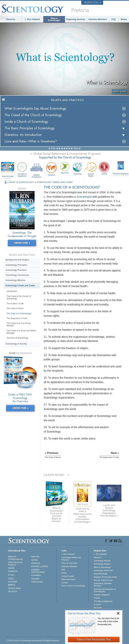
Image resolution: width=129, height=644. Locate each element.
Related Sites (93, 3)
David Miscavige (100, 574)
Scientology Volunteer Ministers (103, 585)
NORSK (35, 560)
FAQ (114, 19)
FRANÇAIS (13, 571)
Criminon (51, 169)
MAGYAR (35, 557)
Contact (65, 583)
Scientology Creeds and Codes (20, 286)
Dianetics (98, 557)
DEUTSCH (13, 591)
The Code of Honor (15, 308)
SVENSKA (36, 563)
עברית (11, 575)
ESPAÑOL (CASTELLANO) (38, 571)
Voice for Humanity (69, 563)
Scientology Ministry (15, 280)
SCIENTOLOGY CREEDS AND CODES (55, 182)
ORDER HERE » (22, 243)
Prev (53, 148)
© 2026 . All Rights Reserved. (33, 640)
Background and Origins (17, 260)
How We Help (8, 176)
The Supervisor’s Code (17, 318)
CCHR (104, 168)
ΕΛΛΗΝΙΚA (36, 575)
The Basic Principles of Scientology (30, 128)
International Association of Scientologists (105, 590)
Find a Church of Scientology (73, 586)
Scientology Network (102, 561)
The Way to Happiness (22, 169)
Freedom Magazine (102, 595)
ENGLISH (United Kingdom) (15, 564)
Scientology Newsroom (103, 570)
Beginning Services (76, 19)
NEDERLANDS (14, 588)
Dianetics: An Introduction (23, 135)
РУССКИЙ (12, 582)
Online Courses (68, 576)
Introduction (12, 291)
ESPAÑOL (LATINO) (40, 566)
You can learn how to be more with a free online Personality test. (108, 621)
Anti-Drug (78, 168)
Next (76, 148)
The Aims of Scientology (17, 338)
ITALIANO (36, 579)
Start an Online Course (103, 580)
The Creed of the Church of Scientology (33, 115)
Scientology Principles (16, 265)
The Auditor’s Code (15, 304)
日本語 (11, 579)
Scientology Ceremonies (17, 275)
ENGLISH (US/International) (15, 558)
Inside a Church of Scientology (26, 122)
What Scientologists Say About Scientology (35, 109)
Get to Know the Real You (84, 613)
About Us (11, 19)
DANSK (11, 568)
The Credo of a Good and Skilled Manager (21, 332)
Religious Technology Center (105, 577)
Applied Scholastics (37, 169)
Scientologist (84, 197)
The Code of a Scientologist (19, 313)
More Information (68, 579)
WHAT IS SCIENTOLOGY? (22, 182)
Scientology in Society (16, 344)
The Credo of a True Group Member (19, 324)
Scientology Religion (102, 564)
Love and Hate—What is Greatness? (31, 141)
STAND (97, 598)
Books (124, 19)
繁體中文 (12, 585)
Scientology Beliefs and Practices (71, 559)
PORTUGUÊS (37, 582)
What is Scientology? (54, 19)
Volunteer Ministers (97, 19)
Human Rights (91, 169)
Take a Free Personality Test (94, 640)
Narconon (65, 168)
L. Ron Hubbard (32, 19)
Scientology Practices (16, 270)
